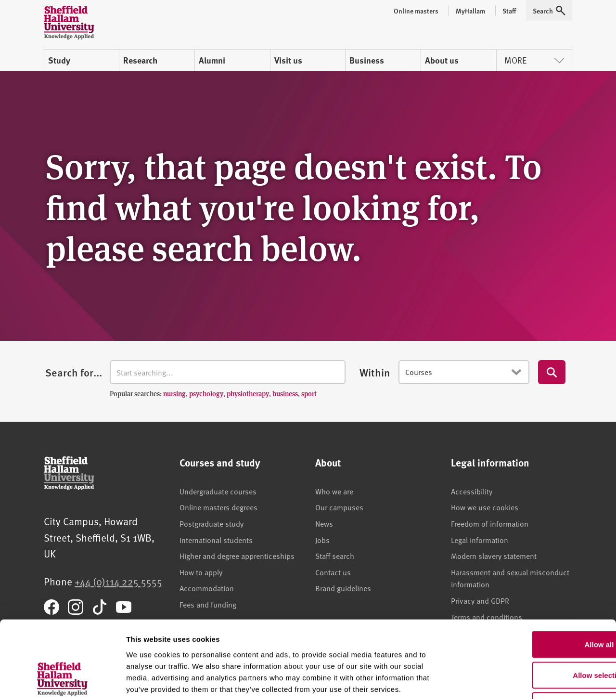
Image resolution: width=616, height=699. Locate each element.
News (324, 523)
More (534, 60)
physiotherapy (248, 393)
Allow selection (535, 606)
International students (216, 540)
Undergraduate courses (218, 491)
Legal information (480, 540)
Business (367, 60)
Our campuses (339, 507)
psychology (206, 393)
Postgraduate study (212, 523)
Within (375, 372)
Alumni (212, 60)
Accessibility (472, 491)
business (285, 393)
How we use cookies (485, 507)
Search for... (74, 372)
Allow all (536, 575)
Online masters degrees (218, 507)
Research (140, 60)
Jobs (322, 540)
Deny (536, 636)
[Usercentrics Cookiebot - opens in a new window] (62, 680)
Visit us (288, 60)
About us (442, 60)
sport (309, 393)
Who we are (334, 491)
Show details (505, 680)
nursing (174, 393)
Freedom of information (490, 523)
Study (59, 60)
